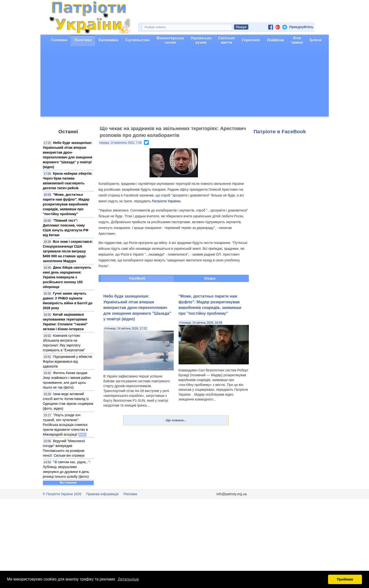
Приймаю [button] (345, 579)
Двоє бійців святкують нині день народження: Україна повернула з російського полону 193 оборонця (67, 277)
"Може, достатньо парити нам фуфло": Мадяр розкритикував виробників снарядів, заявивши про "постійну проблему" (66, 204)
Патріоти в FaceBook (280, 131)
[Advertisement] (185, 83)
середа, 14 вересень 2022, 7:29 (121, 143)
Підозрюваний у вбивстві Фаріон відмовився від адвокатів (67, 361)
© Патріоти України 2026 (62, 494)
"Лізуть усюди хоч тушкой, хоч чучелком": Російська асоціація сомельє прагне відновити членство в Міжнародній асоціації (65, 425)
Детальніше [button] (128, 579)
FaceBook (137, 278)
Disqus (210, 278)
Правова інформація (102, 494)
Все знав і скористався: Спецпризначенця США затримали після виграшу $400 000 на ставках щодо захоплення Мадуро (68, 251)
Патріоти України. (167, 201)
